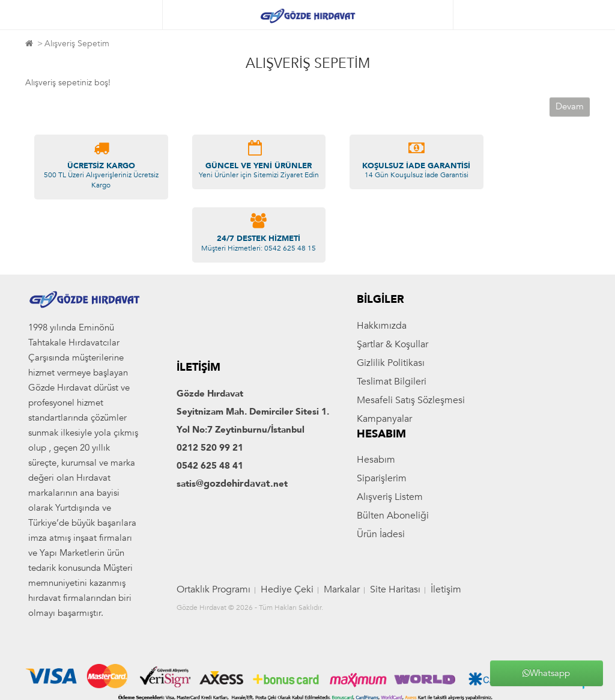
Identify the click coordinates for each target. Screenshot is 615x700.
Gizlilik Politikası (391, 363)
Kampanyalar (384, 419)
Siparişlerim (382, 478)
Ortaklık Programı (214, 589)
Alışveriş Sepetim (77, 44)
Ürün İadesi (381, 534)
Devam (570, 106)
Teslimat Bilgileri (392, 382)
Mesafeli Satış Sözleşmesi (411, 400)
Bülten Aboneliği (393, 516)
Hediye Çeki (287, 589)
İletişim (446, 589)
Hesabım (376, 460)
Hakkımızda (382, 326)
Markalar (342, 589)
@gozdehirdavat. (235, 484)
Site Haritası (395, 589)
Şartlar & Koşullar (392, 344)
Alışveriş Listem (390, 497)
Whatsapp (546, 673)
